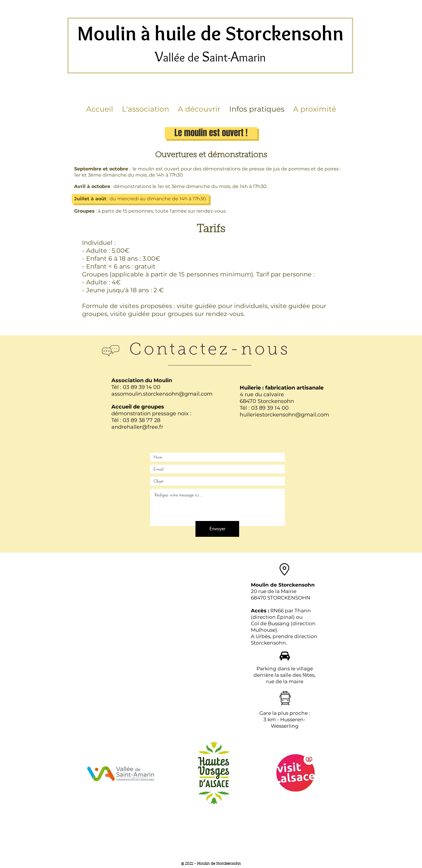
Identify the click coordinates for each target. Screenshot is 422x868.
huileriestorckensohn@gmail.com (284, 415)
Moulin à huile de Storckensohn (210, 33)
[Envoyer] (217, 529)
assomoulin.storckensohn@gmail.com (162, 394)
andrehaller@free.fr (137, 427)
